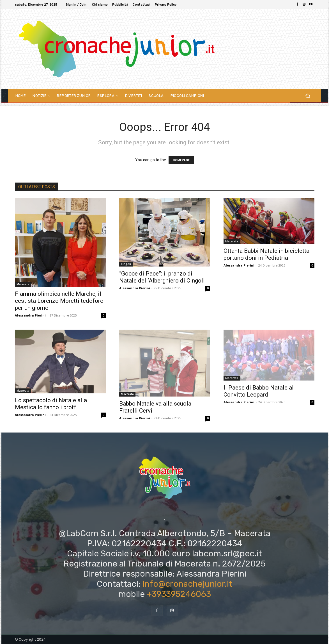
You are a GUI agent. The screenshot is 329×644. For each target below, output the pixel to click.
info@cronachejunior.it (187, 584)
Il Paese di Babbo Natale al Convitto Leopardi (259, 391)
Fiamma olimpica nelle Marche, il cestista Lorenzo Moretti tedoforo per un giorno (59, 301)
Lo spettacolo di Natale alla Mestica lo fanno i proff (51, 404)
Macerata (23, 284)
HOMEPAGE (181, 160)
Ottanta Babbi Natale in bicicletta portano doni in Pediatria (266, 254)
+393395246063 (179, 594)
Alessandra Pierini (30, 315)
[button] (308, 96)
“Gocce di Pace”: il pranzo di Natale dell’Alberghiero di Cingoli (162, 277)
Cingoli (126, 264)
